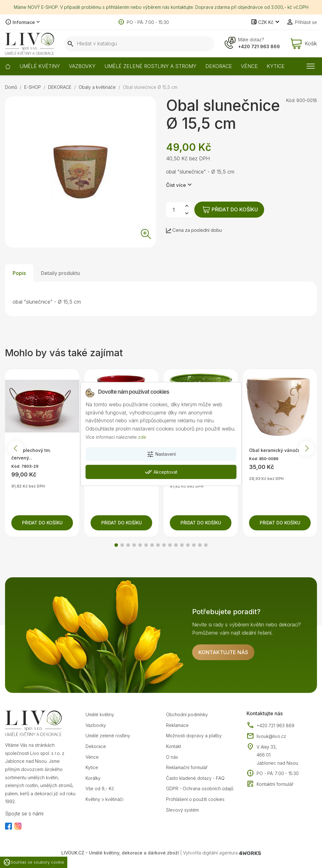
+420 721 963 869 (259, 46)
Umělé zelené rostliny (108, 736)
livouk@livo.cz (266, 736)
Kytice (92, 767)
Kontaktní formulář (270, 784)
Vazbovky (96, 725)
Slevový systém (182, 810)
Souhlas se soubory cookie (34, 862)
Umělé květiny (100, 714)
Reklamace (177, 725)
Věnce (92, 757)
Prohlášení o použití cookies (195, 799)
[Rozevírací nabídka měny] (266, 22)
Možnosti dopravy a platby (194, 736)
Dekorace (96, 746)
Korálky (93, 778)
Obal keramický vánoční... (277, 450)
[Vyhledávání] (139, 44)
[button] (116, 545)
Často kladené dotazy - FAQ (195, 778)
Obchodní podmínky (187, 714)
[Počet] (174, 210)
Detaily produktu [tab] (60, 273)
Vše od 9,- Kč (100, 788)
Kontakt (174, 746)
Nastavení (161, 454)
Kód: (291, 100)
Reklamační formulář (187, 767)
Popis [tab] (19, 273)
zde (142, 437)
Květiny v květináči (104, 799)
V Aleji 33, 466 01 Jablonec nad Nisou (277, 755)
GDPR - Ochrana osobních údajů (200, 788)
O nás (172, 757)
